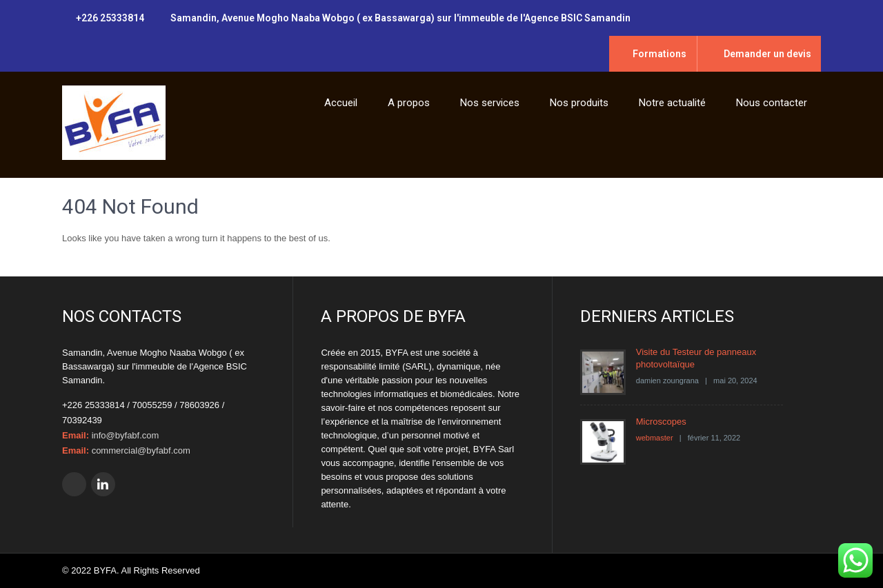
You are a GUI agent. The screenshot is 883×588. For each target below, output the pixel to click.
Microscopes (661, 422)
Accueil (341, 103)
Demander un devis (767, 54)
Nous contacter (772, 103)
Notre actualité (672, 103)
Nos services (490, 103)
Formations (659, 54)
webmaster (655, 438)
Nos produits (579, 103)
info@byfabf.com (126, 435)
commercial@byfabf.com (141, 450)
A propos (409, 103)
